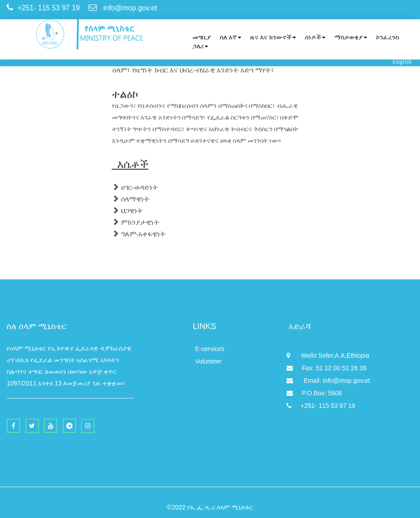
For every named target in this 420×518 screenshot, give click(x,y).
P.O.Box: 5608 (314, 393)
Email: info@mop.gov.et (328, 381)
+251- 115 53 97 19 (321, 406)
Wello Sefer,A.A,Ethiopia (328, 355)
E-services (210, 349)
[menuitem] (197, 37)
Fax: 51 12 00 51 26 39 (326, 368)
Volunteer (208, 361)
